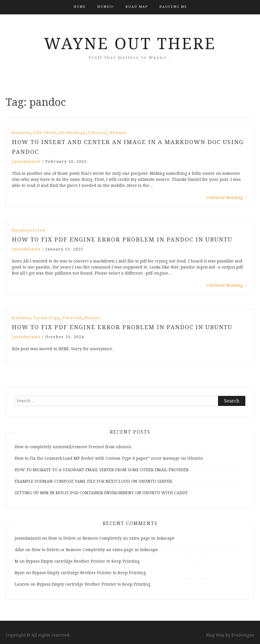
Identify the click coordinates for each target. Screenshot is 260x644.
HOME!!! (106, 7)
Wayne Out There (130, 44)
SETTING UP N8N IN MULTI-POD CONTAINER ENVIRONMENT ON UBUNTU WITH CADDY (101, 493)
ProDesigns (243, 635)
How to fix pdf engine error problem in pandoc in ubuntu (122, 327)
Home (80, 7)
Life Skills (45, 133)
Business (21, 133)
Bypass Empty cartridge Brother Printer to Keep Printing (83, 561)
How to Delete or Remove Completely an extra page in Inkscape (111, 538)
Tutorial (98, 133)
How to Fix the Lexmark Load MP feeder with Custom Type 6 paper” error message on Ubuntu (109, 458)
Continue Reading (227, 198)
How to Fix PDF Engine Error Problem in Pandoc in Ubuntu (122, 239)
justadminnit (26, 161)
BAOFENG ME (173, 7)
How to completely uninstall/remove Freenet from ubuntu (73, 447)
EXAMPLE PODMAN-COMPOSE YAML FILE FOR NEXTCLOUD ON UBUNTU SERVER (93, 481)
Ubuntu (118, 133)
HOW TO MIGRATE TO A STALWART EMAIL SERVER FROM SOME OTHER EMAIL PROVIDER (102, 470)
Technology (72, 133)
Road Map (137, 7)
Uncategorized (28, 230)
